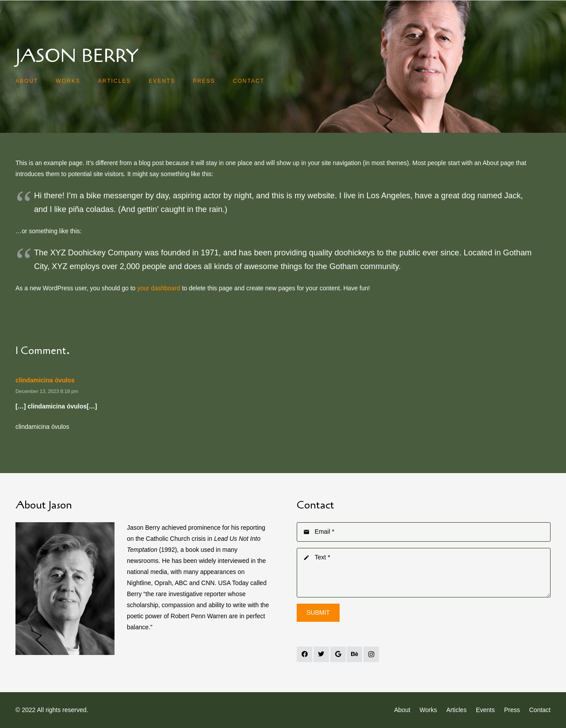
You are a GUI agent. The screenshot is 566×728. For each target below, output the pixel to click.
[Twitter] (321, 654)
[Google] (338, 654)
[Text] (424, 573)
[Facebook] (304, 654)
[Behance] (354, 654)
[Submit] (318, 613)
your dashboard (159, 288)
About (402, 710)
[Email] (424, 532)
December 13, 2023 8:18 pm (47, 391)
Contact (540, 710)
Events (485, 710)
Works (428, 710)
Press (512, 710)
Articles (456, 710)
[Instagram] (371, 654)
